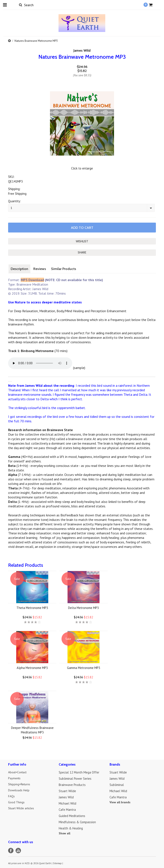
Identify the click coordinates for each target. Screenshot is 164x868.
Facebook (11, 850)
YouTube (18, 850)
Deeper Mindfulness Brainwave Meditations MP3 (32, 729)
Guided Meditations (72, 815)
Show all (64, 833)
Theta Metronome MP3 (32, 607)
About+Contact (18, 772)
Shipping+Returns (20, 784)
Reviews (40, 268)
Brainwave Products (72, 784)
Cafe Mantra (67, 809)
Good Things (17, 803)
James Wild (82, 50)
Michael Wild (67, 803)
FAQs (12, 797)
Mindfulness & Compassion (77, 821)
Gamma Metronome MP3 (84, 667)
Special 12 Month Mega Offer (79, 772)
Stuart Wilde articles (22, 809)
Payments (15, 778)
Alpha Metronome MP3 (32, 667)
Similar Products (64, 268)
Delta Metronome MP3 (83, 607)
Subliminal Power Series (75, 778)
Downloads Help (19, 790)
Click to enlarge (82, 168)
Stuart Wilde (67, 790)
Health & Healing (71, 828)
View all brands (120, 802)
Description (19, 268)
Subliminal (117, 784)
